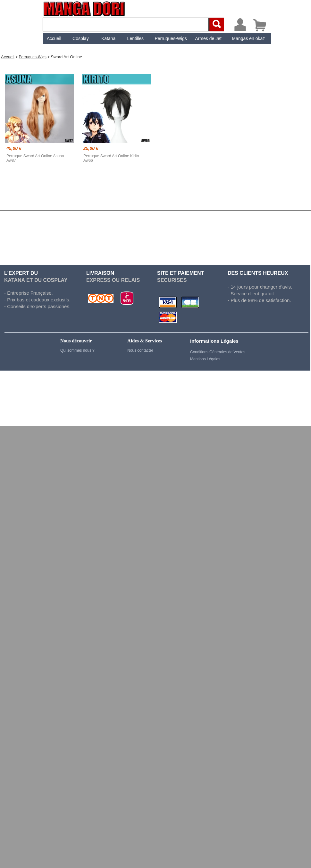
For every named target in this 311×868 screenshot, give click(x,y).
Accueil (54, 38)
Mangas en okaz (249, 38)
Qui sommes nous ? (77, 350)
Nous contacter (140, 350)
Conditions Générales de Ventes (218, 352)
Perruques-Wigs (171, 38)
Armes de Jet (208, 38)
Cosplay (81, 38)
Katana (108, 38)
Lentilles (135, 38)
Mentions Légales (205, 359)
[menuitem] (54, 38)
